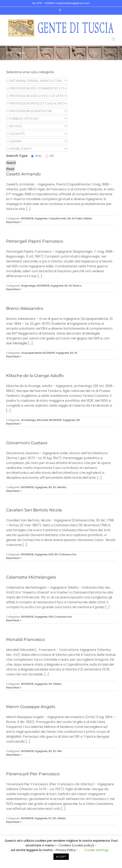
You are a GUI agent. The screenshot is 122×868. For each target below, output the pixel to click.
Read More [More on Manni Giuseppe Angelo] (13, 755)
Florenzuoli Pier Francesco (33, 774)
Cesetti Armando (23, 174)
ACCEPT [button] (61, 857)
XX (73, 218)
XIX (69, 218)
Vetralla (62, 487)
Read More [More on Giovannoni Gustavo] (13, 491)
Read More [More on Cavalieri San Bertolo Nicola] (13, 558)
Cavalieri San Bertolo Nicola (34, 510)
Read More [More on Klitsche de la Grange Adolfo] (13, 424)
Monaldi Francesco (26, 639)
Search (11, 163)
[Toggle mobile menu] (114, 39)
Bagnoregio (29, 286)
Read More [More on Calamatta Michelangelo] (13, 620)
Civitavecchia (68, 554)
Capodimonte (57, 218)
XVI (50, 684)
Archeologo (28, 420)
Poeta (79, 218)
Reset (10, 169)
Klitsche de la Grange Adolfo (35, 376)
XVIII (51, 554)
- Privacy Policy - (66, 850)
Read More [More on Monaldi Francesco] (13, 688)
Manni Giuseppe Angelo (31, 707)
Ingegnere (41, 218)
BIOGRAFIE (27, 218)
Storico (77, 286)
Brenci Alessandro (25, 308)
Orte (59, 751)
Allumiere (42, 420)
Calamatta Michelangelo (31, 577)
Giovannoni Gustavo (27, 443)
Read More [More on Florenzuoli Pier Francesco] (13, 822)
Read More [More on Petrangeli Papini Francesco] (13, 289)
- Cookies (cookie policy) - (76, 845)
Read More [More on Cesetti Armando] (13, 222)
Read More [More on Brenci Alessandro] (13, 356)
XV (50, 818)
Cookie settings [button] (96, 850)
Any (36, 156)
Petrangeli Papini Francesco (35, 241)
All (49, 156)
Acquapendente (31, 353)
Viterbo (88, 218)
